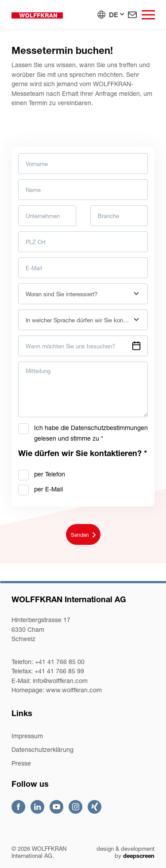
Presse (21, 763)
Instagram (75, 807)
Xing (95, 807)
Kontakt (132, 15)
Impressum (27, 736)
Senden (83, 535)
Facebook (18, 807)
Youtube (56, 807)
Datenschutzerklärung (42, 749)
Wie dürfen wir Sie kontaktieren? (83, 453)
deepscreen (139, 856)
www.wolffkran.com (74, 690)
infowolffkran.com (60, 681)
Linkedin (37, 807)
